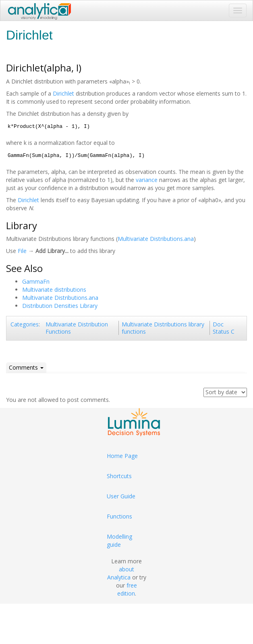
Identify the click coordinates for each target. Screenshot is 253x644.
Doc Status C (224, 328)
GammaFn (36, 281)
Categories (25, 324)
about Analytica (121, 573)
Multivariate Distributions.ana (156, 239)
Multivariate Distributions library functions (163, 328)
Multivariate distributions (54, 290)
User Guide (121, 496)
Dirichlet (63, 93)
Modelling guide (119, 540)
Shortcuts (119, 476)
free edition (127, 589)
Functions (119, 516)
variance (147, 180)
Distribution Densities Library (60, 306)
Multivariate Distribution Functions (77, 328)
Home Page (122, 456)
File (22, 251)
